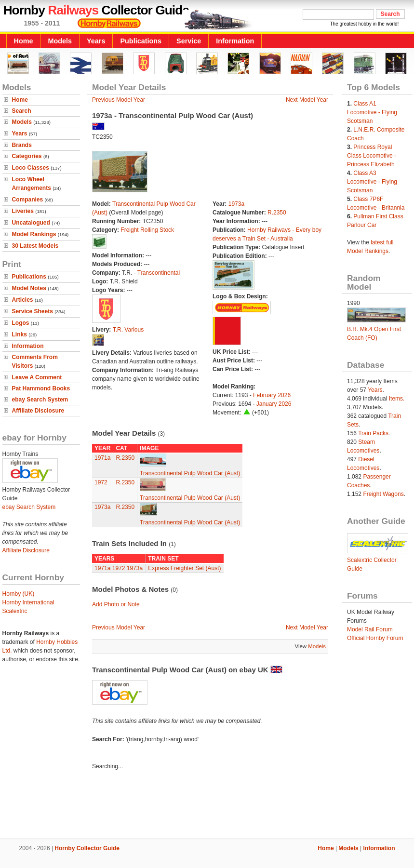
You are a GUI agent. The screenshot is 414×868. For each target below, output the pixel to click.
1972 (101, 482)
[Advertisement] (207, 806)
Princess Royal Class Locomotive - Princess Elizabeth (372, 156)
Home (24, 41)
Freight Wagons (383, 494)
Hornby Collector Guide (87, 848)
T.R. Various (128, 330)
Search (22, 111)
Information (235, 41)
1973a (236, 204)
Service (189, 41)
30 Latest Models (35, 246)
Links (20, 334)
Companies (28, 200)
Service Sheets (33, 311)
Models (60, 41)
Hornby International (28, 602)
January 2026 (274, 404)
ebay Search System (40, 400)
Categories (27, 156)
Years (96, 41)
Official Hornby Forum (375, 638)
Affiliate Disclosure (38, 411)
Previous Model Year (119, 100)
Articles (23, 300)
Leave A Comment (37, 377)
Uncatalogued (31, 223)
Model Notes (29, 288)
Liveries (23, 211)
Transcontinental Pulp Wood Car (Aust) (190, 473)
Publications (141, 41)
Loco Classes (31, 168)
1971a (102, 458)
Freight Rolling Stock (147, 230)
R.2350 (277, 213)
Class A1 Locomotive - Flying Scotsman (372, 112)
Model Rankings (34, 234)
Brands (22, 145)
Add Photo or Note (116, 604)
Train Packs (373, 433)
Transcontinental (159, 273)
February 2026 (272, 395)
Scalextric (15, 611)
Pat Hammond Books (41, 388)
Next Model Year (307, 100)
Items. (397, 399)
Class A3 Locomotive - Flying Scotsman (372, 182)
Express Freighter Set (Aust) (184, 568)
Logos (21, 323)
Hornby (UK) (19, 594)
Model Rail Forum (370, 629)
